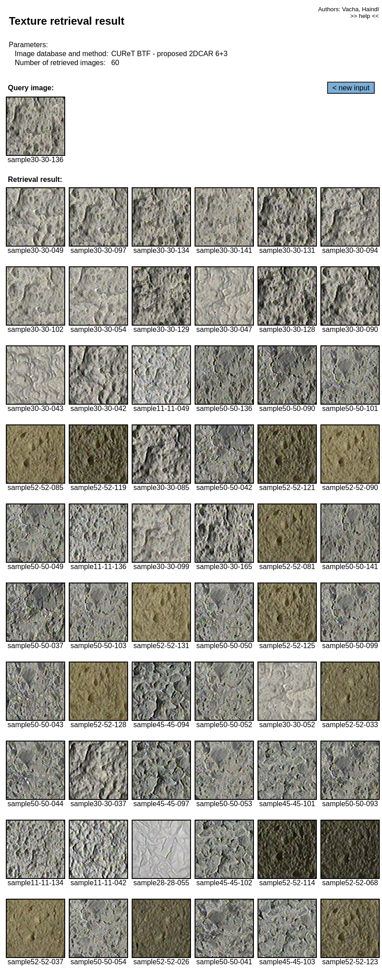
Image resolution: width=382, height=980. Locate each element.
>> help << (364, 16)
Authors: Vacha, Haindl (349, 9)
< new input (351, 88)
